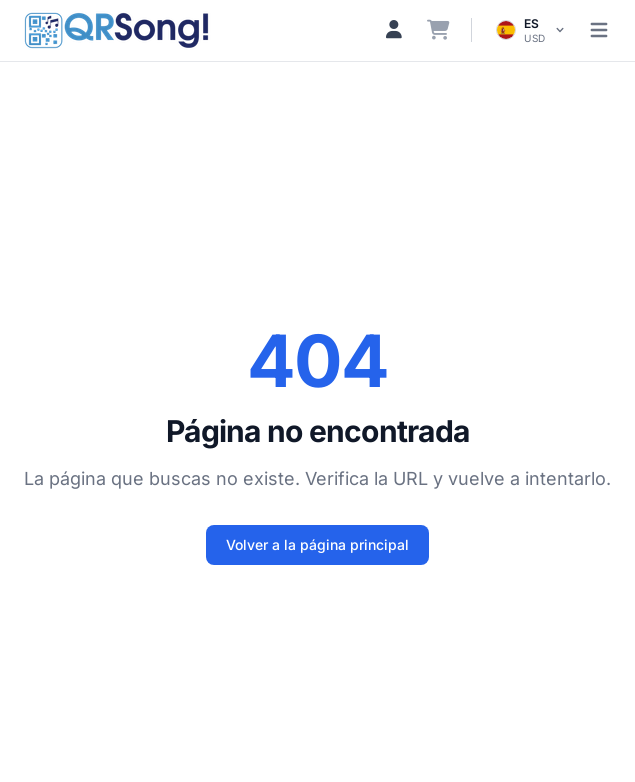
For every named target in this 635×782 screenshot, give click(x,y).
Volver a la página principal (317, 544)
